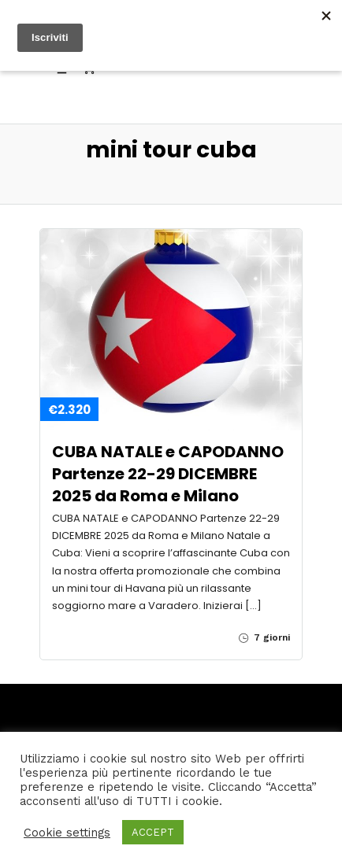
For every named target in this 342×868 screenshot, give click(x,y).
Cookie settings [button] (67, 833)
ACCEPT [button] (153, 832)
